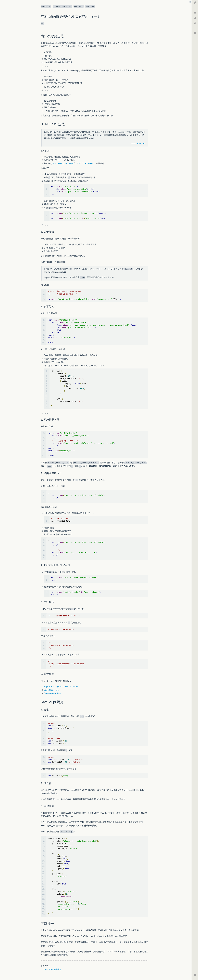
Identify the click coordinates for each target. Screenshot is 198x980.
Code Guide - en (51, 690)
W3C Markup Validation (63, 163)
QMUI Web (141, 144)
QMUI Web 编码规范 (52, 969)
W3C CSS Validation (86, 163)
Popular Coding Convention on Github (61, 687)
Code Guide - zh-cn (53, 693)
